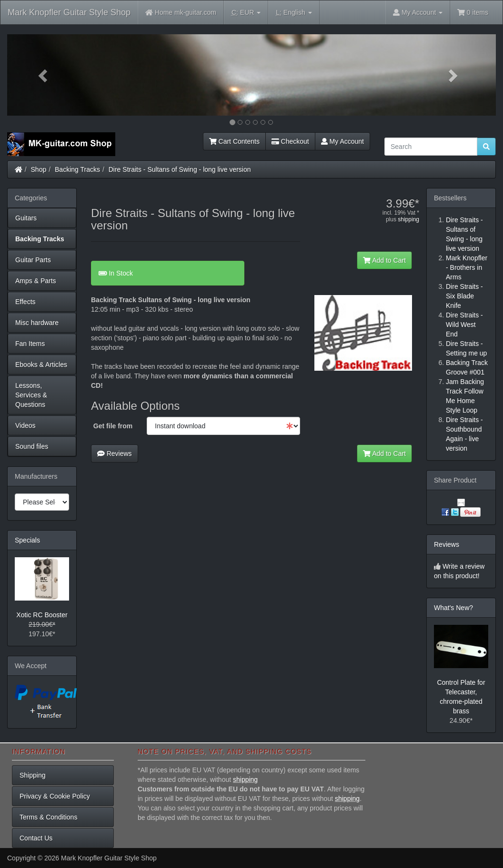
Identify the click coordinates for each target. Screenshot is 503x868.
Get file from (113, 426)
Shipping (33, 775)
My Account (342, 141)
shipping (408, 219)
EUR (246, 13)
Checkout (290, 141)
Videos (25, 425)
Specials (27, 540)
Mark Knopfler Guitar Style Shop (69, 12)
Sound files (32, 446)
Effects (25, 302)
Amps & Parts (36, 281)
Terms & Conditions (48, 817)
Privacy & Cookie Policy (55, 796)
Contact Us (36, 838)
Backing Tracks (77, 169)
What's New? (453, 608)
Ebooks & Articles (41, 365)
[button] (44, 75)
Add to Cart (384, 260)
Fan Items (30, 344)
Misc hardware (37, 323)
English (294, 13)
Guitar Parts (33, 260)
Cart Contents (234, 141)
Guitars (26, 218)
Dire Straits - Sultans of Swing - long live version (180, 169)
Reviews (115, 454)
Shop (39, 169)
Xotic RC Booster (42, 615)
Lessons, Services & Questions (31, 395)
